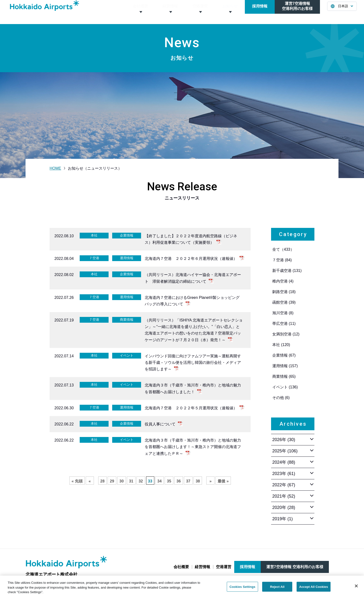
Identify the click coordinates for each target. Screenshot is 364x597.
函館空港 (284, 302)
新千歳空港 (287, 271)
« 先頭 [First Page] (77, 481)
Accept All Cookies (314, 590)
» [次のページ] (211, 481)
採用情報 (260, 12)
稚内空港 (283, 281)
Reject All (277, 590)
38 (198, 481)
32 (141, 481)
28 (103, 481)
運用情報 (285, 366)
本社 (281, 345)
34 (160, 481)
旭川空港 (283, 313)
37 (188, 481)
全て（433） (283, 249)
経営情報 (170, 12)
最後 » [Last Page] (223, 481)
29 (112, 481)
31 (131, 481)
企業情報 (284, 355)
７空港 (282, 260)
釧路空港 (284, 292)
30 (122, 481)
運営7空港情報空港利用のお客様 (297, 12)
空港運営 (200, 12)
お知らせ (230, 12)
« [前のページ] (90, 481)
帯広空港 (284, 324)
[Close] (356, 589)
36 (179, 481)
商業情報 (284, 376)
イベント (285, 387)
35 (169, 481)
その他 (281, 398)
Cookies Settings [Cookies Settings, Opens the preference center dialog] (242, 590)
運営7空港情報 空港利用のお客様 (295, 567)
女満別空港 (286, 334)
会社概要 (140, 12)
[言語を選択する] (342, 12)
